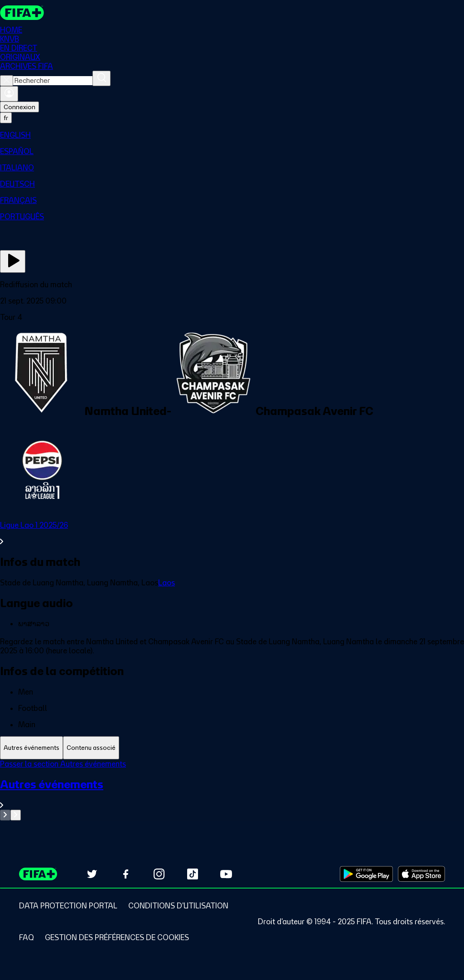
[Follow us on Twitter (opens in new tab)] (92, 874)
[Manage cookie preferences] (117, 937)
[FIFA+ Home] (22, 13)
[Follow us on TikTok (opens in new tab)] (193, 874)
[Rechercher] (101, 78)
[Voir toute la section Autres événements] (232, 794)
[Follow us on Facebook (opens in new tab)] (126, 874)
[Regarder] (13, 261)
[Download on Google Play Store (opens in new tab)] (366, 874)
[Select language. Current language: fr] (6, 118)
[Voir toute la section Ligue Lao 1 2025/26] (232, 533)
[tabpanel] (232, 790)
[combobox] (53, 81)
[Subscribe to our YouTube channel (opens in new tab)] (226, 874)
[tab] (31, 748)
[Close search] (7, 81)
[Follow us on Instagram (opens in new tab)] (159, 874)
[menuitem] (232, 135)
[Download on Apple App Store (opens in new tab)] (421, 874)
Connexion (19, 107)
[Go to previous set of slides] (5, 815)
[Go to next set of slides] (16, 815)
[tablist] (232, 748)
